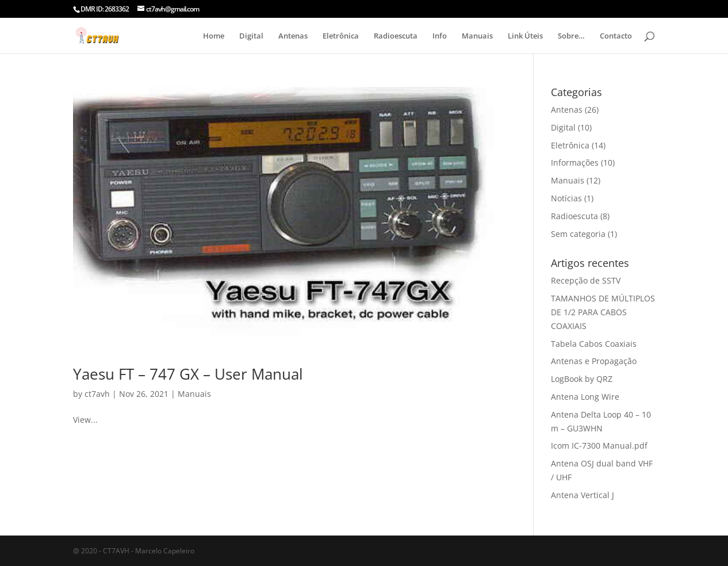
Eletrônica (341, 36)
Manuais (477, 36)
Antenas (293, 36)
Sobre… (571, 36)
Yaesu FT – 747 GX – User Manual (188, 374)
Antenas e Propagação (594, 361)
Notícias (566, 198)
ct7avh (97, 394)
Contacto (616, 36)
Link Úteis (525, 36)
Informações (575, 162)
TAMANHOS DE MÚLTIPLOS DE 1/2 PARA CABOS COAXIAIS (603, 312)
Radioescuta (396, 36)
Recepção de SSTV (586, 280)
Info (440, 36)
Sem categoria (578, 234)
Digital (251, 36)
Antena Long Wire (585, 397)
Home (214, 36)
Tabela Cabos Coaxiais (594, 344)
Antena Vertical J (583, 495)
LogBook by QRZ (582, 379)
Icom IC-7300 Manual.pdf (599, 445)
